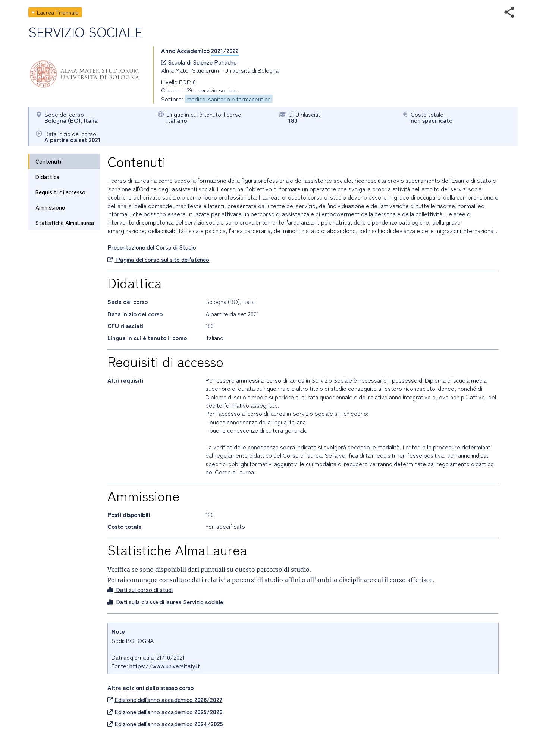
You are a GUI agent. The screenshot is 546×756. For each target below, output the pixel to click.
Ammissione (50, 207)
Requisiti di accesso (60, 192)
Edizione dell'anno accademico (165, 699)
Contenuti (48, 161)
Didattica (47, 177)
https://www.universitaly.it (165, 666)
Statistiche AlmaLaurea (65, 222)
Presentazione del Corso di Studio (152, 247)
